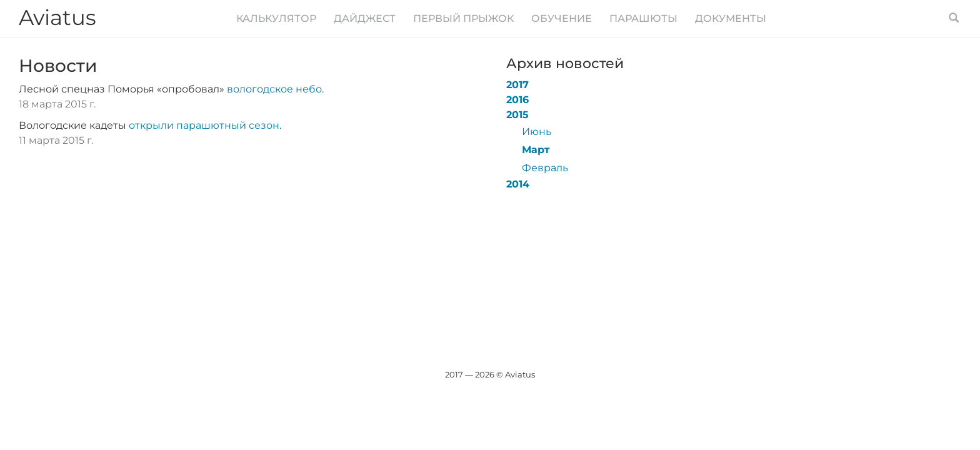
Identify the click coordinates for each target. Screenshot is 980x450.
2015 (517, 115)
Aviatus (57, 17)
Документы (731, 18)
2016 (517, 100)
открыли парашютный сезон (204, 125)
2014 (518, 184)
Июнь (537, 132)
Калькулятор (276, 18)
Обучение (562, 18)
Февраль (545, 168)
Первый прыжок (463, 18)
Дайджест (365, 18)
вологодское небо (274, 89)
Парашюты (643, 18)
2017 (517, 85)
